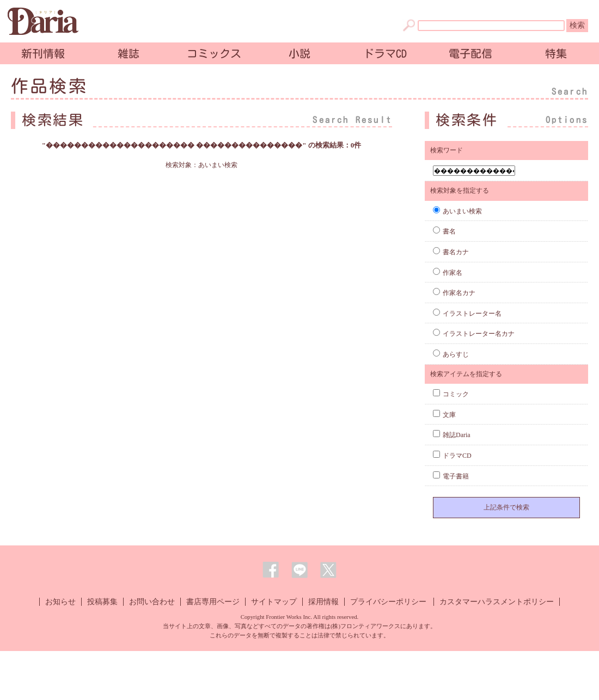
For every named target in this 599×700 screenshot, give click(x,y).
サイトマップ (274, 602)
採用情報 (323, 602)
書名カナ (451, 252)
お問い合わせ (152, 602)
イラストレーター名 (467, 314)
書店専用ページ (213, 602)
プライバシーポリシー (388, 602)
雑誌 (129, 53)
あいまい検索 (457, 211)
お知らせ (60, 602)
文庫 (444, 415)
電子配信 (470, 53)
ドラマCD (385, 53)
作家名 (448, 273)
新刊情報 (43, 53)
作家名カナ (454, 293)
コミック (451, 394)
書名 (444, 231)
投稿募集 (102, 602)
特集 (556, 53)
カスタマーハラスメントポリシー (497, 602)
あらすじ (451, 354)
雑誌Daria (452, 435)
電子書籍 (451, 476)
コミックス (214, 53)
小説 (299, 53)
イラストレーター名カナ (474, 334)
